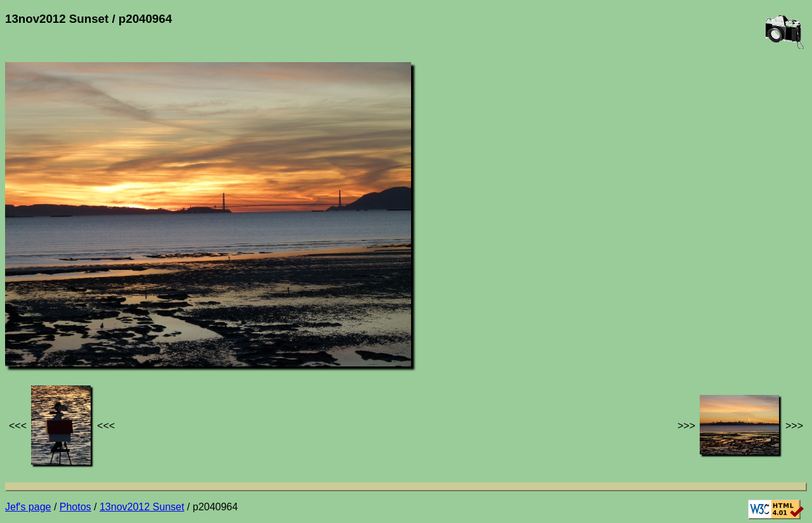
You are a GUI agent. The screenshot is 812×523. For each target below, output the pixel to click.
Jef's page (28, 507)
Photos (75, 507)
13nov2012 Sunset (142, 507)
